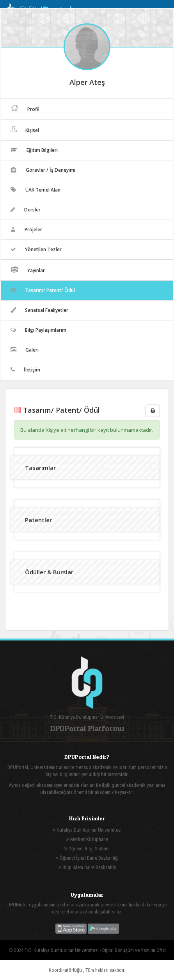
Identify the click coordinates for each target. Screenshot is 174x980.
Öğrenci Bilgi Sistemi (87, 849)
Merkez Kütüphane (87, 839)
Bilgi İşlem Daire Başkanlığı (87, 867)
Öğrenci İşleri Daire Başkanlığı (87, 858)
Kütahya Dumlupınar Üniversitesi (87, 830)
